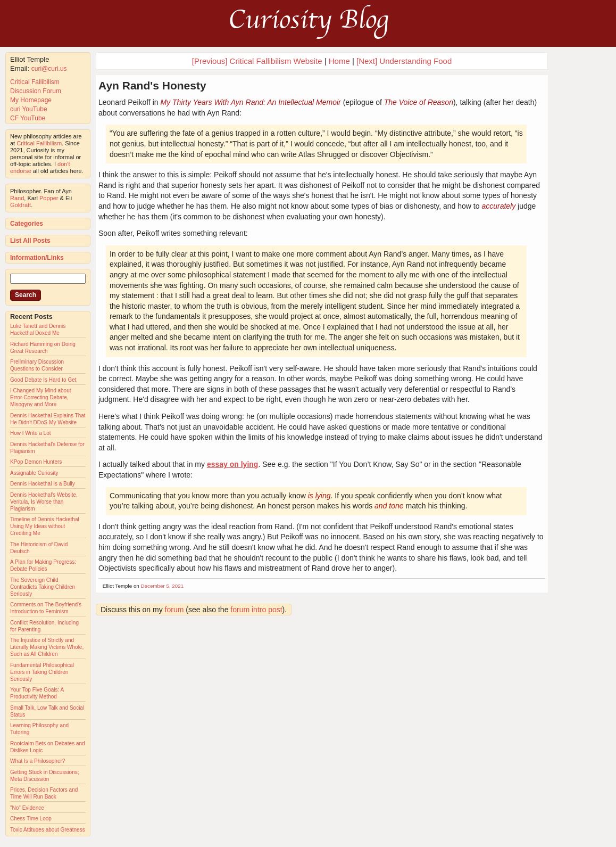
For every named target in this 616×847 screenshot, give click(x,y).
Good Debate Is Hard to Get (43, 380)
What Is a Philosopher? (38, 761)
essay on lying (232, 464)
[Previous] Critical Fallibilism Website (257, 61)
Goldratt (20, 205)
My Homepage (31, 100)
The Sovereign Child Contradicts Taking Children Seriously (43, 587)
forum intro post (256, 610)
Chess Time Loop (31, 819)
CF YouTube (28, 118)
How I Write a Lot (31, 433)
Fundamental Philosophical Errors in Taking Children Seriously (42, 672)
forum (174, 610)
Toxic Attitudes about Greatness (48, 830)
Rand (17, 198)
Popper (49, 198)
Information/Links (37, 258)
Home (339, 61)
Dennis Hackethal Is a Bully (43, 484)
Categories (27, 224)
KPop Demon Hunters (36, 462)
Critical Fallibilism (35, 82)
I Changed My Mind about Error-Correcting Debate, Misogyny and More (41, 397)
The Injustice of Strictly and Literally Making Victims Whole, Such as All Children (47, 647)
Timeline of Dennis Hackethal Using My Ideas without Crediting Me (45, 526)
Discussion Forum (36, 91)
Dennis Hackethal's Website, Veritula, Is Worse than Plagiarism (44, 502)
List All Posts (30, 241)
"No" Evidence (27, 808)
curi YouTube (29, 109)
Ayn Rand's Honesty (152, 85)
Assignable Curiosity (34, 473)
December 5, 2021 (163, 586)
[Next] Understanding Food (404, 61)
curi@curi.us (49, 69)
